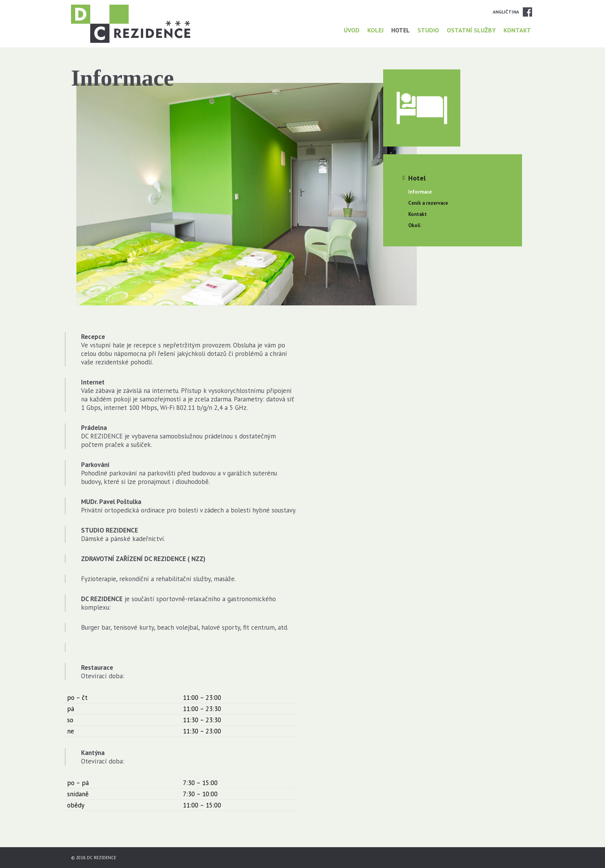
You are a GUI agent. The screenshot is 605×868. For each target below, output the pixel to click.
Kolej (375, 30)
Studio (428, 30)
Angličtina (506, 12)
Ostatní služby (471, 30)
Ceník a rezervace (428, 203)
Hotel (401, 30)
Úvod (352, 30)
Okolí (414, 225)
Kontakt (517, 30)
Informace (420, 192)
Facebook (527, 12)
